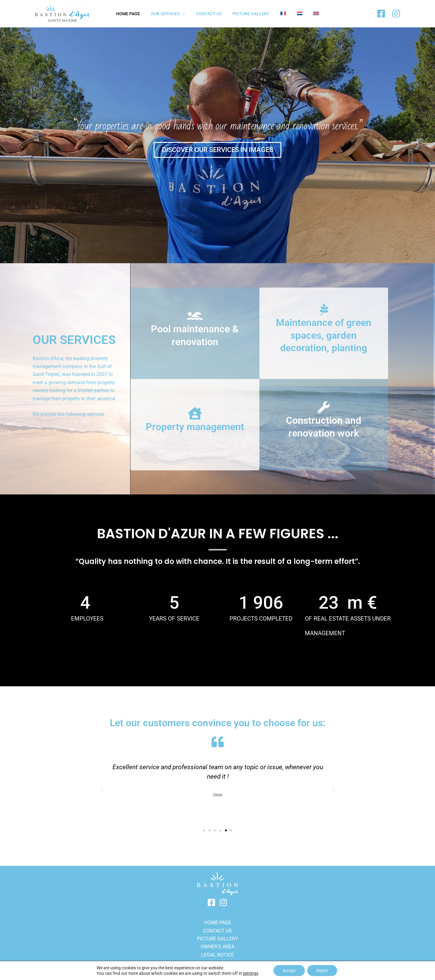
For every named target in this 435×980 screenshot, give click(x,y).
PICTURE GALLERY (218, 939)
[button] (102, 790)
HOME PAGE (218, 923)
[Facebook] (381, 14)
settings (251, 973)
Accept (289, 971)
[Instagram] (396, 14)
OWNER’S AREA (218, 947)
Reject (322, 971)
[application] (187, 14)
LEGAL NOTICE (218, 955)
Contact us (218, 931)
